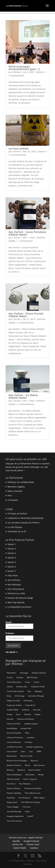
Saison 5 (12, 562)
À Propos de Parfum (17, 514)
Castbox (34, 848)
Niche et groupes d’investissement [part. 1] (24, 68)
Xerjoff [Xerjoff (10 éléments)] (30, 816)
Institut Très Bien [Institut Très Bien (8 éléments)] (14, 724)
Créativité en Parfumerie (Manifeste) (25, 518)
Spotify (16, 841)
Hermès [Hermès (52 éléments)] (10, 719)
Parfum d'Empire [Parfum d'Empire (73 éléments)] (14, 788)
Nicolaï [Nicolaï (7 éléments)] (41, 775)
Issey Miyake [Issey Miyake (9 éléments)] (12, 728)
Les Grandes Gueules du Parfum (24, 523)
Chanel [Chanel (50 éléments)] (10, 687)
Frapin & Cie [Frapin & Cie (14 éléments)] (30, 705)
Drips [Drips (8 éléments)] (9, 696)
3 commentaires (16, 76)
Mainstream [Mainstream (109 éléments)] (12, 756)
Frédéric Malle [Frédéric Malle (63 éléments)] (13, 710)
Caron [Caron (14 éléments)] (27, 682)
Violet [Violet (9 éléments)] (27, 812)
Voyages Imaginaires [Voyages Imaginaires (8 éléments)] (15, 816)
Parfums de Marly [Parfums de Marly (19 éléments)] (14, 793)
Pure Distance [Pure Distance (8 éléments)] (24, 798)
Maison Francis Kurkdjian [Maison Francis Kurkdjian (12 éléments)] (17, 761)
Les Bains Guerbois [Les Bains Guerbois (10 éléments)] (15, 747)
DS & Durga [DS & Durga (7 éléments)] (20, 696)
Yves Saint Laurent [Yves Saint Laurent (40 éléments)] (14, 821)
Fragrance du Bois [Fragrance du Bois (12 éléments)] (14, 705)
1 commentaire (25, 241)
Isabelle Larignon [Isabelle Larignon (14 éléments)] (31, 724)
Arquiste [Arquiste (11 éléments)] (20, 677)
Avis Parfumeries (16, 589)
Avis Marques (14, 585)
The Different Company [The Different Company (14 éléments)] (31, 802)
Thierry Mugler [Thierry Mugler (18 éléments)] (13, 807)
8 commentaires (18, 155)
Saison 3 (12, 553)
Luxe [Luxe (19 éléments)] (31, 751)
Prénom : (10, 633)
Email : (19, 625)
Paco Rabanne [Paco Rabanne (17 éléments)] (25, 784)
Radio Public (20, 848)
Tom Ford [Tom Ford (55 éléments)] (26, 807)
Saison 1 (12, 544)
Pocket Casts (33, 844)
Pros (10, 496)
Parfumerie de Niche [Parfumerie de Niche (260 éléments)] (33, 788)
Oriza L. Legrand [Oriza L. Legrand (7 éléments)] (30, 779)
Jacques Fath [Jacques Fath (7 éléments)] (26, 728)
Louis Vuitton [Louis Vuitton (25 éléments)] (12, 751)
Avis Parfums (14, 580)
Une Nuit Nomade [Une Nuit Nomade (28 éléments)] (14, 812)
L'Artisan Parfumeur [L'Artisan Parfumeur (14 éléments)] (15, 737)
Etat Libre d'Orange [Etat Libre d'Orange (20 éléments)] (36, 696)
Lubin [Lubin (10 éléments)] (23, 751)
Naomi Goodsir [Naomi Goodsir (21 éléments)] (35, 770)
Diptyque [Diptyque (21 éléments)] (38, 691)
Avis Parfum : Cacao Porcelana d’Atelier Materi (27, 233)
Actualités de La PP (17, 531)
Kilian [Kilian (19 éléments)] (27, 733)
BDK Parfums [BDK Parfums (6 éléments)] (32, 677)
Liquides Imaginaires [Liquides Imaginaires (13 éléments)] (35, 747)
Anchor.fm (18, 844)
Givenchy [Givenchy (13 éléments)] (37, 710)
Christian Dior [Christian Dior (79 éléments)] (22, 687)
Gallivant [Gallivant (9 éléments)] (26, 710)
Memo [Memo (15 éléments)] (28, 765)
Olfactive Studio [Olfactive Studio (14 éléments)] (13, 779)
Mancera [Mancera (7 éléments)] (34, 761)
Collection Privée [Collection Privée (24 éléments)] (38, 687)
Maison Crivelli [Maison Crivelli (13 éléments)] (26, 756)
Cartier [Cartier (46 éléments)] (36, 682)
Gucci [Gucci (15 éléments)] (18, 714)
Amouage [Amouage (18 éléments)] (24, 673)
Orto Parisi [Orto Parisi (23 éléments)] (11, 784)
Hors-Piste (13, 575)
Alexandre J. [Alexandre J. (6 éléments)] (12, 673)
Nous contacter (15, 491)
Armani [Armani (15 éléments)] (10, 677)
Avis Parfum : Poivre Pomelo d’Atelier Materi (26, 315)
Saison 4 (42, 151)
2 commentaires (26, 404)
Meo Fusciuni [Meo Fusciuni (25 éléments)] (39, 765)
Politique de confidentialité (21, 482)
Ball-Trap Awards (16, 602)
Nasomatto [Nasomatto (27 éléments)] (30, 775)
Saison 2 (12, 549)
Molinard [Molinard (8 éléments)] (21, 770)
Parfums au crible (16, 593)
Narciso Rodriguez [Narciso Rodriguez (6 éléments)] (14, 775)
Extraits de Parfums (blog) (20, 598)
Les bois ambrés (19, 148)
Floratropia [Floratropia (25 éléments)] (28, 701)
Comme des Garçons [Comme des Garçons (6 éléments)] (15, 691)
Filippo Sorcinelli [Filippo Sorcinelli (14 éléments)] (13, 701)
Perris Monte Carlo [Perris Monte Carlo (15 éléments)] (33, 793)
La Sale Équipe (15, 527)
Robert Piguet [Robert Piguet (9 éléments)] (39, 798)
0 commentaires (26, 323)
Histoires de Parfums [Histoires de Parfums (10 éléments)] (26, 719)
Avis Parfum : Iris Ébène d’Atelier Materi (23, 396)
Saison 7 (12, 571)
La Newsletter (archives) (19, 607)
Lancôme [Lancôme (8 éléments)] (31, 737)
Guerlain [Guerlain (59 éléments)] (28, 714)
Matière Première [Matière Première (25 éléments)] (14, 765)
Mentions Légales (16, 487)
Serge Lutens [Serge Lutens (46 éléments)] (12, 802)
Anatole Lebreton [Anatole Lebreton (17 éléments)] (39, 673)
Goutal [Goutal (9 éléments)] (9, 714)
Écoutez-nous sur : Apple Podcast (26, 838)
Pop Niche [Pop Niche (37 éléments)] (11, 798)
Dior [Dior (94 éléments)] (29, 691)
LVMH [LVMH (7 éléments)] (39, 751)
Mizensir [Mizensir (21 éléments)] (10, 770)
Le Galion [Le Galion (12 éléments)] (28, 742)
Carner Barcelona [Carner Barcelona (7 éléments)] (14, 682)
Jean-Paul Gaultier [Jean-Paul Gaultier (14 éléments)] (14, 733)
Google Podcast (31, 841)
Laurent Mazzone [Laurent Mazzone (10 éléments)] (14, 742)
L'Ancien (17, 72)
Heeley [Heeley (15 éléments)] (38, 714)
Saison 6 (40, 72)
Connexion (13, 500)
